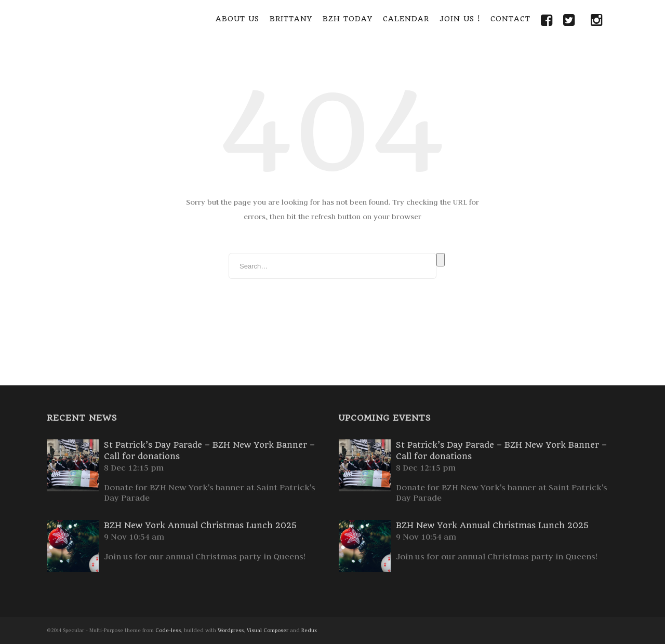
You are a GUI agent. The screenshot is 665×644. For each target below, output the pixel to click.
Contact (510, 19)
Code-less (168, 630)
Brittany (291, 19)
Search (441, 260)
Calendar (406, 19)
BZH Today (348, 19)
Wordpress (231, 630)
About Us (237, 19)
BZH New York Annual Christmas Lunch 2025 (200, 525)
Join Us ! (460, 19)
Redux (309, 630)
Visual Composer (268, 630)
